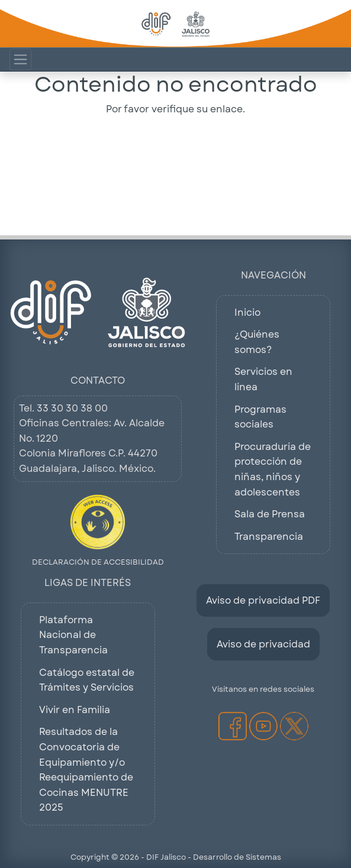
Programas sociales (260, 417)
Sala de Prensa (270, 514)
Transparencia (269, 537)
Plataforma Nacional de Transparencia (73, 635)
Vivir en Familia (75, 710)
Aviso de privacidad (263, 644)
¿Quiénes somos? (257, 342)
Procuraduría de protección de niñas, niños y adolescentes (273, 469)
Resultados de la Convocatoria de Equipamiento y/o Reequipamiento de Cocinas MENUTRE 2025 (86, 770)
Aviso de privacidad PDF (263, 600)
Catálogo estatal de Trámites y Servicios (87, 680)
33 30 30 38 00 (72, 408)
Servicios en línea (263, 379)
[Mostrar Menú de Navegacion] (20, 59)
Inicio (247, 312)
